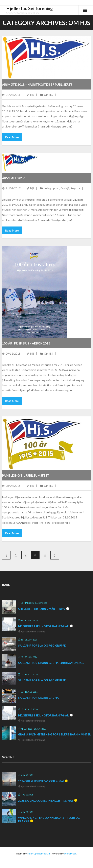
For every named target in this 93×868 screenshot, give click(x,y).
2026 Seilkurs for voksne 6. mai (41, 781)
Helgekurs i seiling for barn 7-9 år (43, 626)
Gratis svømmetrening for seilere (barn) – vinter (54, 734)
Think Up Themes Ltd (38, 854)
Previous (6, 555)
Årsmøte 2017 (13, 178)
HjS (32, 95)
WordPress (70, 854)
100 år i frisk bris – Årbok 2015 (26, 343)
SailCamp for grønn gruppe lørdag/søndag (51, 663)
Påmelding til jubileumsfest (26, 475)
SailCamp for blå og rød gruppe (42, 646)
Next (55, 555)
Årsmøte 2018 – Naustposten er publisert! (37, 84)
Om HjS (48, 95)
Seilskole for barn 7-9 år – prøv (42, 609)
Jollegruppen (52, 188)
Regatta (75, 188)
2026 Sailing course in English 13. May (46, 801)
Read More (12, 137)
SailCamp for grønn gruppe (39, 698)
